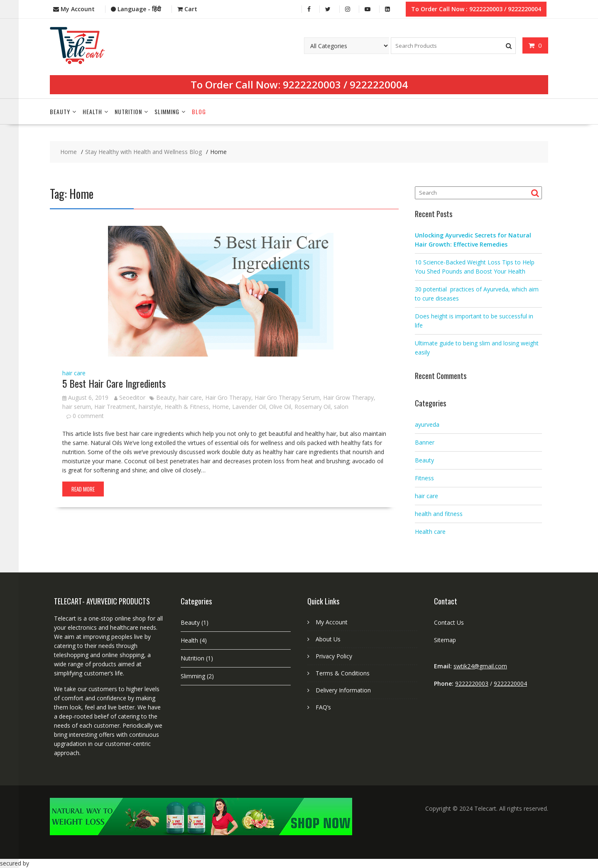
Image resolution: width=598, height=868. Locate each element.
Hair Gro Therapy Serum (287, 397)
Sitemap (445, 640)
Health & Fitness (187, 407)
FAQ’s (323, 707)
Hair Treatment (115, 407)
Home (221, 407)
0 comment (88, 416)
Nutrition (128, 111)
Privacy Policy (334, 656)
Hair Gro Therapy (228, 397)
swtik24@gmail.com (480, 666)
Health (92, 111)
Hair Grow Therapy (348, 397)
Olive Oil (280, 407)
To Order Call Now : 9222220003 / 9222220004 (476, 9)
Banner (425, 442)
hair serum (77, 407)
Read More (83, 489)
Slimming (167, 111)
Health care (430, 532)
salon (341, 407)
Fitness (424, 478)
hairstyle (150, 407)
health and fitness (439, 514)
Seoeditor (130, 397)
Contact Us (449, 622)
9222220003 (312, 84)
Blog (199, 111)
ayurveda (427, 424)
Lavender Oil (249, 407)
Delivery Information (343, 690)
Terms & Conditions (343, 673)
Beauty (60, 111)
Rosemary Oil (312, 407)
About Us (328, 639)
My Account (332, 622)
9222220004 (379, 84)
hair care (74, 373)
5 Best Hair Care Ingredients (114, 383)
